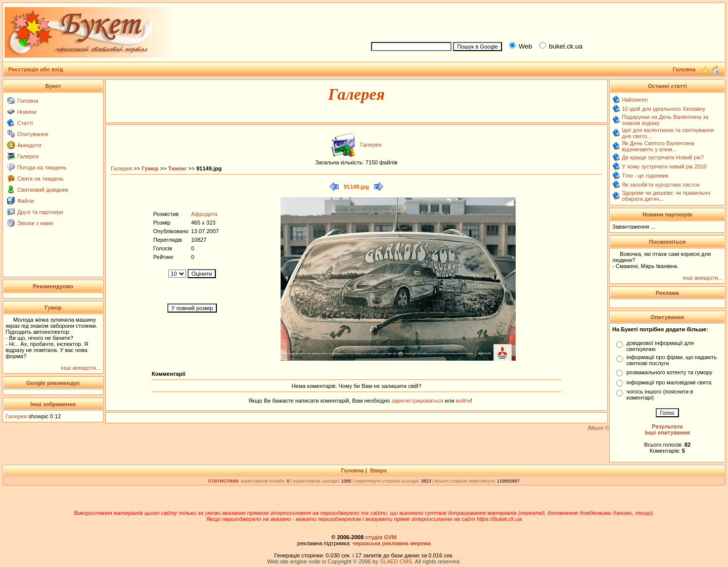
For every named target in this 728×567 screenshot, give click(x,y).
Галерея (28, 156)
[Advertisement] (544, 21)
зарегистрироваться (418, 401)
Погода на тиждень (42, 167)
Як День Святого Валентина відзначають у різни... (658, 146)
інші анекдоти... (81, 368)
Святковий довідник (43, 190)
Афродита (204, 214)
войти (463, 401)
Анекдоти (29, 145)
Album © (599, 428)
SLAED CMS (396, 561)
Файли (26, 201)
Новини (27, 112)
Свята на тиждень (40, 179)
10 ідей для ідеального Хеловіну (664, 109)
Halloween (635, 100)
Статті (25, 123)
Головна (28, 101)
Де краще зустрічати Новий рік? (663, 157)
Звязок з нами (35, 223)
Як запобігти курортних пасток (661, 185)
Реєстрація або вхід (36, 69)
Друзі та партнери (40, 212)
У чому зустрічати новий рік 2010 (664, 166)
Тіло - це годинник (645, 176)
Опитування (33, 134)
